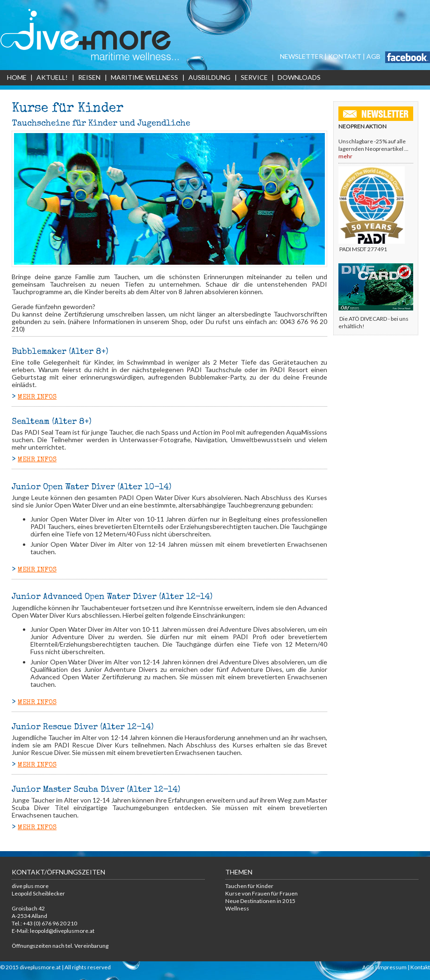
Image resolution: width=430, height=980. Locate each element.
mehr (345, 156)
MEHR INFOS (37, 397)
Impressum (392, 967)
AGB (373, 56)
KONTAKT (345, 56)
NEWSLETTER (301, 56)
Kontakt (420, 967)
